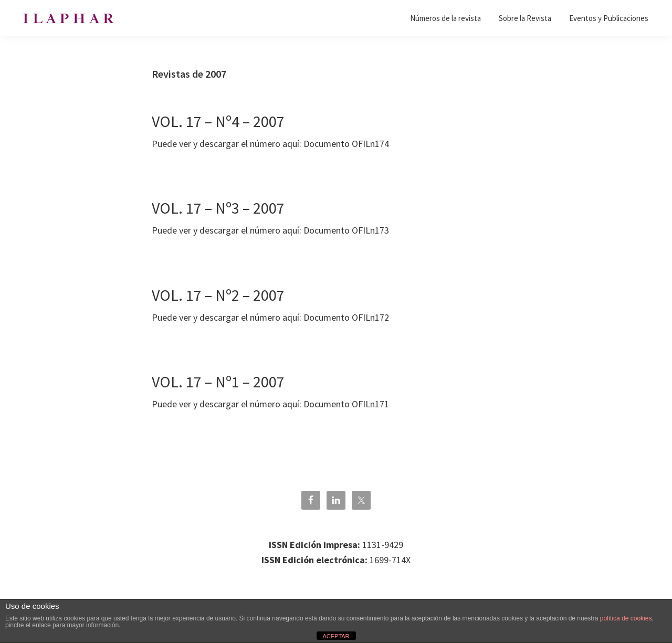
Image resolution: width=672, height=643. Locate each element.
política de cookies (626, 618)
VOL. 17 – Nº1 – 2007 (218, 382)
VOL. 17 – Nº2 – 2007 (218, 295)
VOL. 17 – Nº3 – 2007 (218, 208)
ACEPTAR (336, 636)
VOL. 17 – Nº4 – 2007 (218, 121)
